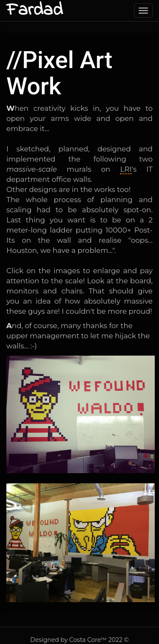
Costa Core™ (88, 640)
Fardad (35, 11)
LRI (126, 169)
